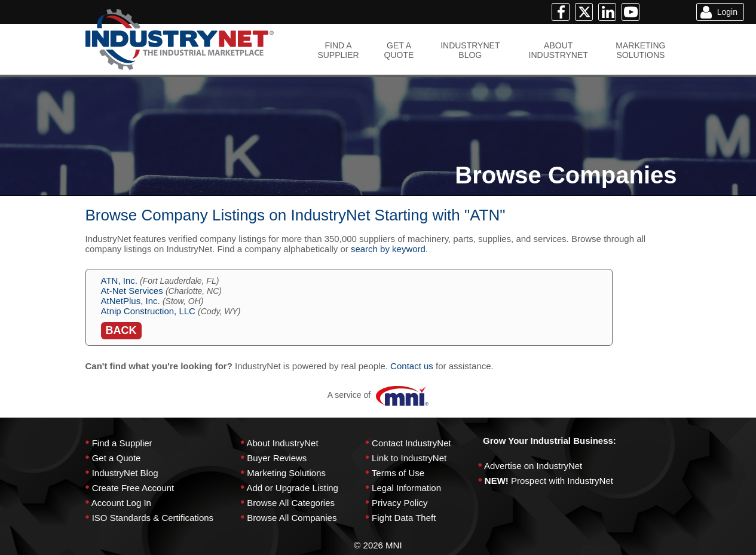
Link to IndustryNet (409, 458)
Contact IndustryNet (411, 443)
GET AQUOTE (399, 50)
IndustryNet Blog (125, 473)
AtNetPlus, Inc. (131, 301)
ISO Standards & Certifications (153, 518)
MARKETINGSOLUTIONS (640, 50)
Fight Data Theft (404, 518)
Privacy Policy (400, 503)
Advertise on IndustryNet (533, 466)
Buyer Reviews (277, 458)
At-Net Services (132, 291)
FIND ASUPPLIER (338, 50)
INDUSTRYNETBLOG (470, 50)
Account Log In (121, 503)
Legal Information (406, 488)
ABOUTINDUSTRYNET (558, 50)
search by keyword (388, 249)
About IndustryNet (282, 443)
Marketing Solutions (286, 473)
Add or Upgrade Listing (292, 488)
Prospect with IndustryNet (562, 481)
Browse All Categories (291, 503)
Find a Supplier (122, 443)
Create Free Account (133, 488)
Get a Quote (117, 458)
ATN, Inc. (119, 280)
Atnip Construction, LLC (148, 311)
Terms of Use (398, 473)
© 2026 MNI (378, 545)
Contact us (412, 366)
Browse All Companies (292, 518)
